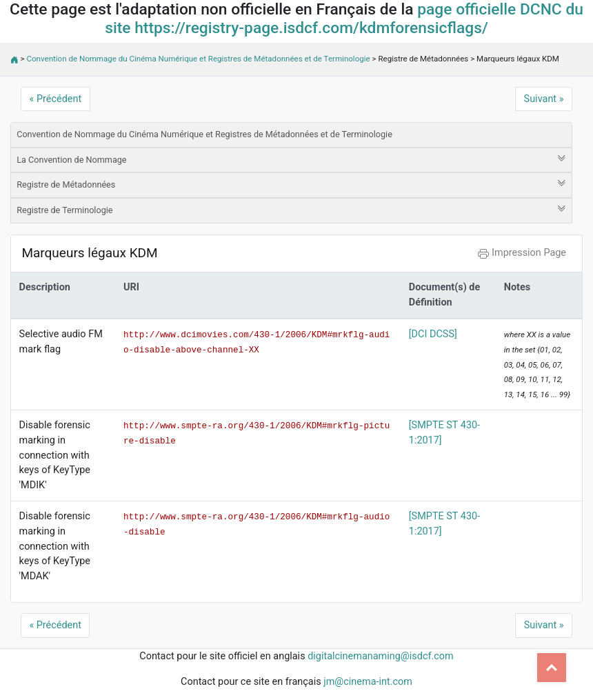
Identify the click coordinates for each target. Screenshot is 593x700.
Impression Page (522, 253)
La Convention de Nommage (291, 159)
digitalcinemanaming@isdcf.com (381, 656)
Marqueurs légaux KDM (89, 253)
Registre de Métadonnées (291, 184)
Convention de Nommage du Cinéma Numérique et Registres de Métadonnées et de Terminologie (199, 59)
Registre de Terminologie (291, 210)
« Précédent (56, 99)
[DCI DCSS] (433, 334)
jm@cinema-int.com (368, 682)
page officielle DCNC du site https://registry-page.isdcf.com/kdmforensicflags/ (344, 19)
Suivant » (544, 99)
